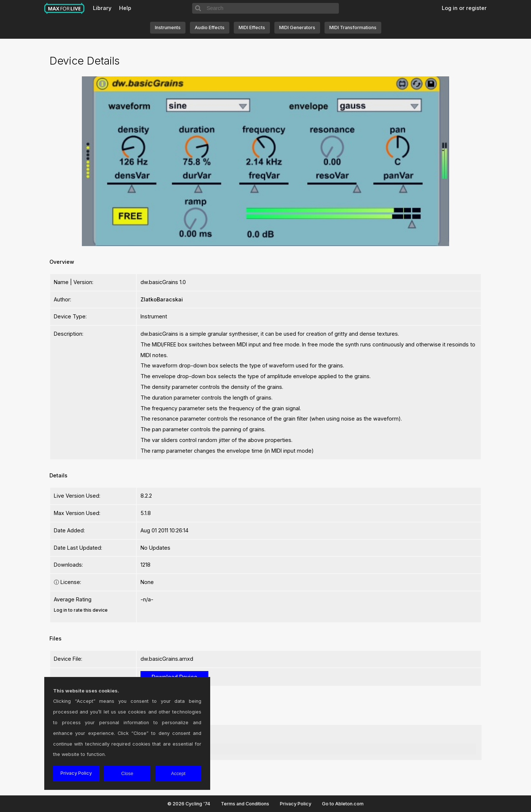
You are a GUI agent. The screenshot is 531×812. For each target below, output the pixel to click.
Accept (178, 773)
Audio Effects (210, 27)
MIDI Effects (252, 27)
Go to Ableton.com (343, 804)
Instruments (168, 27)
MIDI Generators (297, 27)
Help (125, 8)
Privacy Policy (296, 804)
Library (102, 8)
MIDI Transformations (353, 27)
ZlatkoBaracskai (162, 299)
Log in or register (464, 8)
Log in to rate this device (81, 610)
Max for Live (65, 8)
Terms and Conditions (245, 804)
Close (127, 773)
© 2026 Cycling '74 (189, 804)
